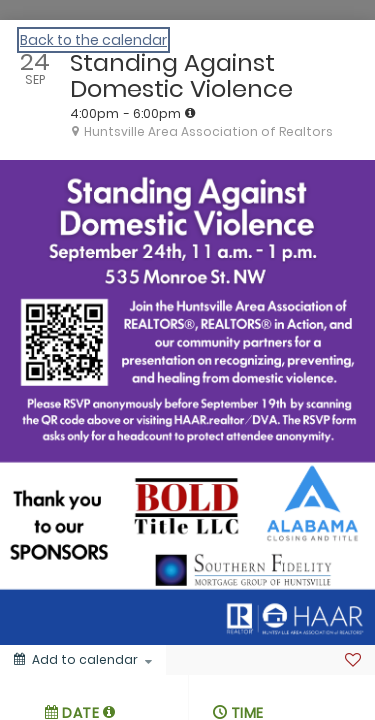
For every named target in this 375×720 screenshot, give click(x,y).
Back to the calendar (93, 40)
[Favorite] (353, 660)
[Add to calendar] (83, 660)
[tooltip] (190, 113)
